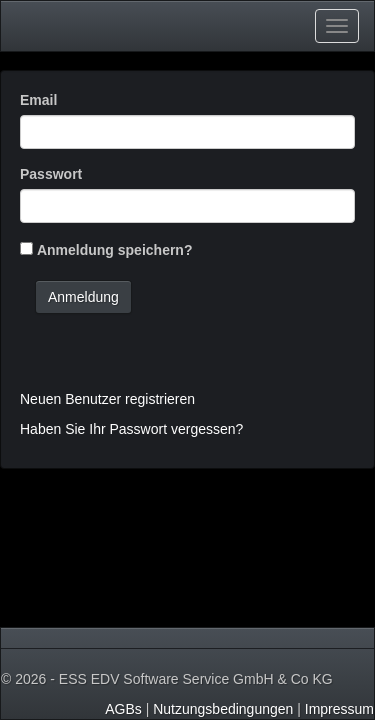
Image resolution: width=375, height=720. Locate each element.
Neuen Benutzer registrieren (107, 399)
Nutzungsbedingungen (223, 709)
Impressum (339, 709)
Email (38, 100)
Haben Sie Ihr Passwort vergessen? (131, 429)
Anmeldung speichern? (115, 250)
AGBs (123, 709)
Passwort (51, 174)
